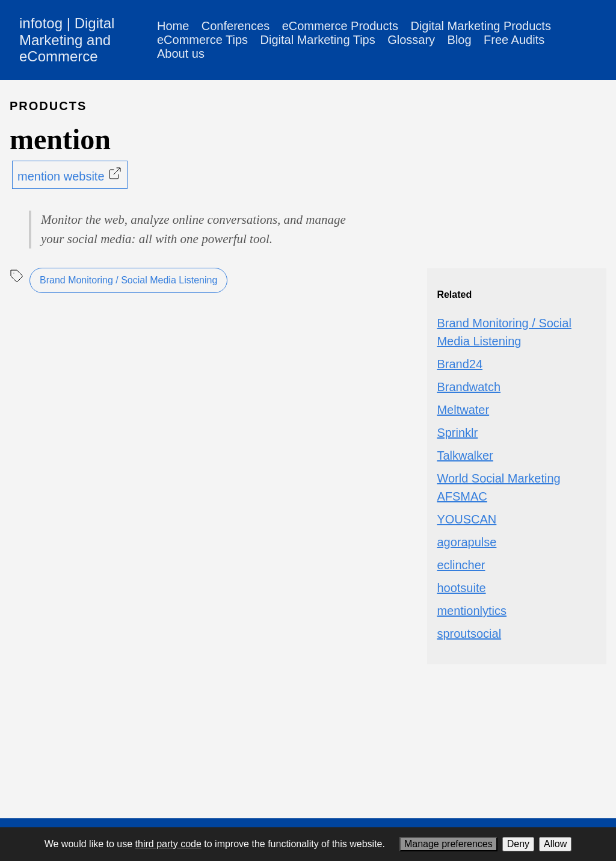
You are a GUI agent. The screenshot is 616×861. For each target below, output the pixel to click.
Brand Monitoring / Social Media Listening (128, 280)
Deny (518, 844)
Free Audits (514, 40)
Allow (555, 844)
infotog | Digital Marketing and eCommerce (67, 40)
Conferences (236, 26)
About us (181, 54)
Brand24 (460, 364)
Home (173, 26)
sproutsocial (469, 634)
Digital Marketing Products (480, 26)
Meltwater (463, 410)
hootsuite (461, 588)
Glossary (411, 40)
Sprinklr (457, 433)
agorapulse (467, 542)
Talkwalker (465, 455)
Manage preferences (448, 844)
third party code (168, 844)
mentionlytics (472, 611)
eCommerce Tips (202, 40)
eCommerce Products (340, 26)
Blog (460, 40)
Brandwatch (469, 387)
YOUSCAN (467, 519)
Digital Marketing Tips (318, 40)
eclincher (461, 565)
